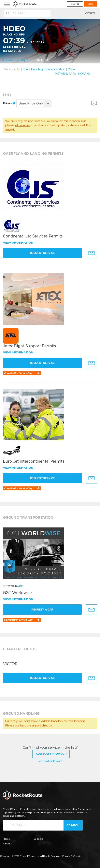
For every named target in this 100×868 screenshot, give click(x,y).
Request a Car (42, 610)
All (18, 69)
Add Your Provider (51, 754)
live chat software (50, 761)
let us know (22, 125)
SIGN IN (75, 4)
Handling (37, 69)
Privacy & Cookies (72, 856)
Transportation (55, 69)
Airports (90, 13)
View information (18, 243)
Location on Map (16, 60)
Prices (9, 103)
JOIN (90, 4)
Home (6, 839)
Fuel (26, 69)
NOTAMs (84, 74)
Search (73, 825)
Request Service (43, 253)
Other (72, 69)
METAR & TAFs (65, 74)
